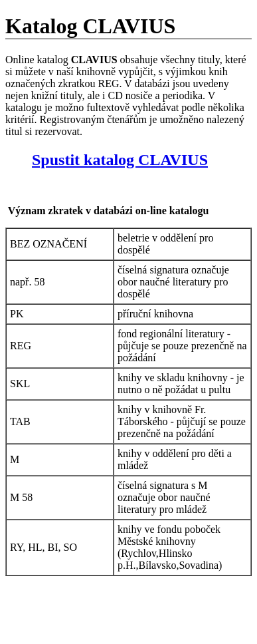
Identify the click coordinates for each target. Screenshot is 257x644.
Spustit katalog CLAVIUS (120, 160)
